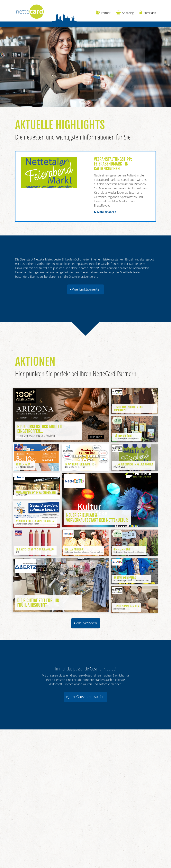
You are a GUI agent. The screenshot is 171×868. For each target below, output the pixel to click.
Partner (103, 13)
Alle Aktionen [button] (85, 623)
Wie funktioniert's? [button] (85, 289)
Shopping (125, 13)
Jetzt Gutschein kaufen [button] (85, 697)
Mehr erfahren (106, 212)
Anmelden (148, 13)
